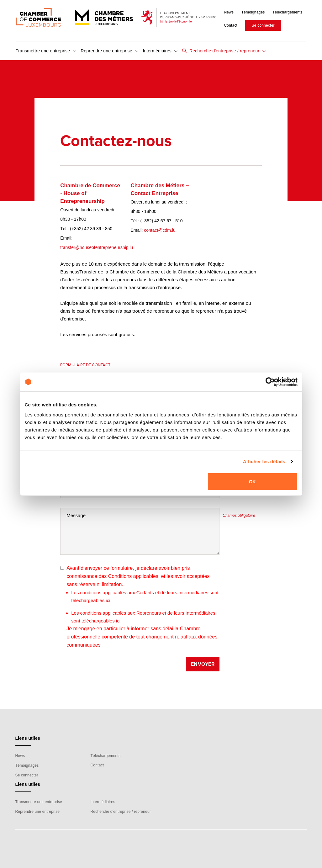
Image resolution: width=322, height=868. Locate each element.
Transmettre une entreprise (46, 51)
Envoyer (203, 664)
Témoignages (253, 12)
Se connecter (263, 25)
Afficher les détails (264, 461)
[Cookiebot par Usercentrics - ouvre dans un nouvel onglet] (270, 382)
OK (253, 481)
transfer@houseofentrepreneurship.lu (97, 247)
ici (108, 600)
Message (76, 515)
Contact (231, 25)
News (229, 12)
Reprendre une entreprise (109, 51)
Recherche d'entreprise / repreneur (227, 51)
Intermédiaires (160, 51)
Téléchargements (288, 12)
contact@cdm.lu (160, 230)
